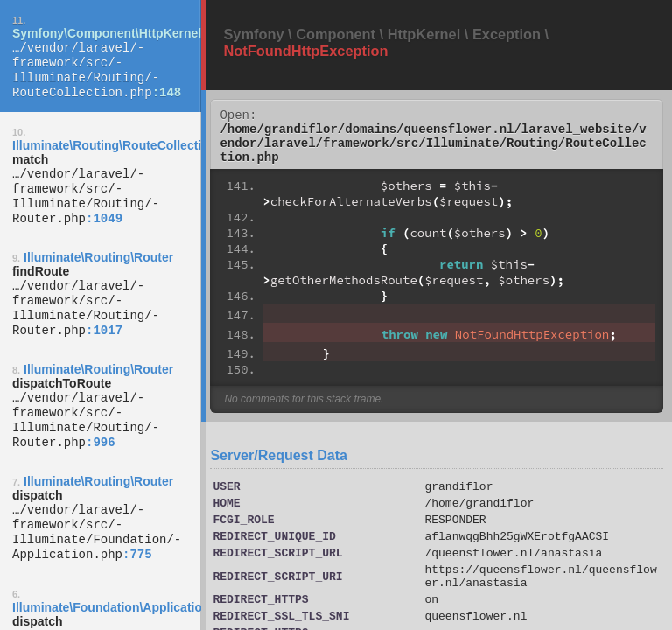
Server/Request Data (279, 466)
